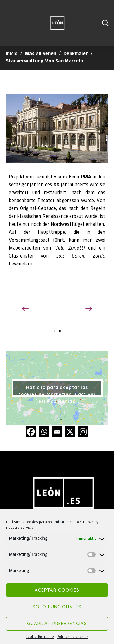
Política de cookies (73, 637)
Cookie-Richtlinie (40, 637)
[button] (105, 23)
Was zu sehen (40, 53)
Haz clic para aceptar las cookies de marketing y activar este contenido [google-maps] (57, 391)
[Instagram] (83, 432)
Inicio (12, 53)
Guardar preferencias (57, 623)
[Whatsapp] (44, 432)
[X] (70, 432)
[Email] (57, 432)
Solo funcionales (57, 607)
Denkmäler (76, 53)
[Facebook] (31, 432)
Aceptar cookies (57, 590)
